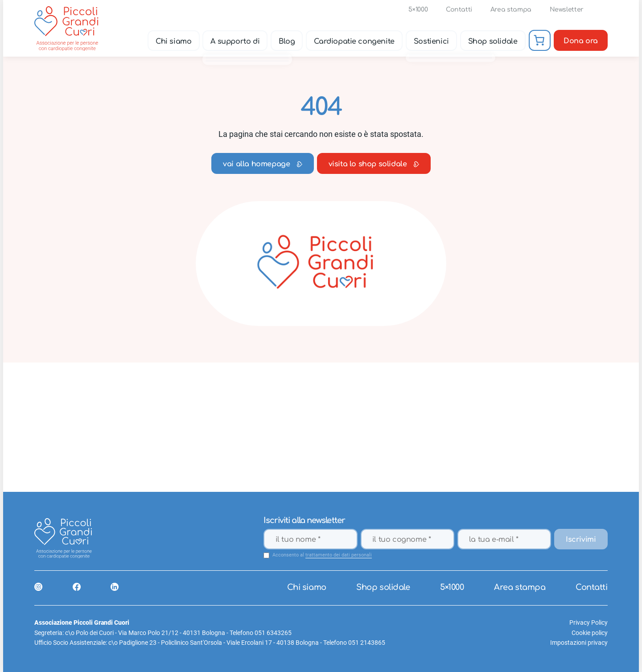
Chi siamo (173, 41)
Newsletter (567, 10)
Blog (287, 41)
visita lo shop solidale (374, 164)
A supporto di (235, 41)
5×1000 (418, 10)
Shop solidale (493, 41)
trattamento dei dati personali (339, 555)
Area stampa (511, 10)
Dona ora (581, 41)
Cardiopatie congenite (355, 41)
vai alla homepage (262, 164)
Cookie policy (590, 633)
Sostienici (431, 41)
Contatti (459, 10)
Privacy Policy (588, 623)
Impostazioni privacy (579, 643)
